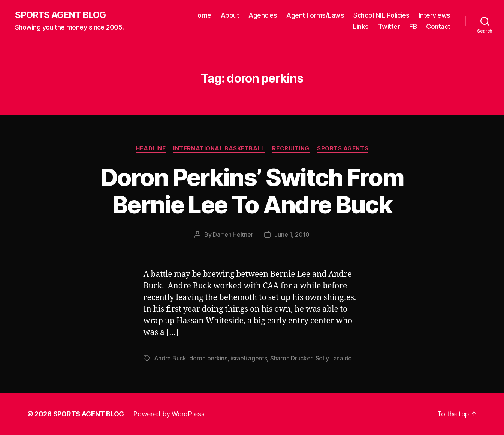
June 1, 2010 (292, 234)
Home (202, 15)
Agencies (263, 15)
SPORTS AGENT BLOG (60, 15)
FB (413, 26)
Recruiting (291, 148)
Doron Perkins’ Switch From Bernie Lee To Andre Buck (252, 191)
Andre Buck (170, 358)
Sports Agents (343, 148)
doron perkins (208, 358)
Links (361, 26)
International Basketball (219, 148)
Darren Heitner (233, 234)
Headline (151, 148)
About (230, 15)
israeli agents (249, 358)
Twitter (389, 26)
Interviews (435, 15)
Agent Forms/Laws (315, 15)
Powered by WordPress (169, 414)
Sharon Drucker (291, 358)
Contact (438, 26)
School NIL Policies (381, 15)
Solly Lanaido (334, 358)
